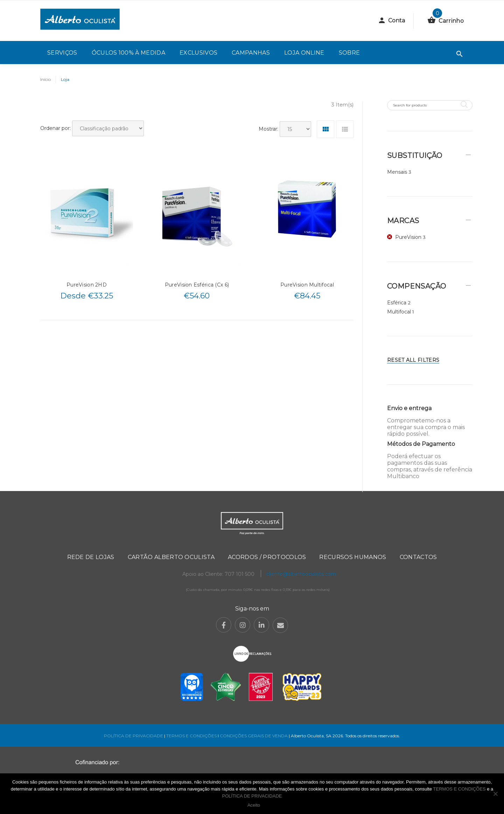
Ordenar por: (55, 128)
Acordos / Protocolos (267, 557)
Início (45, 79)
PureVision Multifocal (307, 285)
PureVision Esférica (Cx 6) (197, 285)
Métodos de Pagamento (421, 444)
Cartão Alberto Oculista (171, 557)
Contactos (418, 557)
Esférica (397, 303)
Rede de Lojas (91, 557)
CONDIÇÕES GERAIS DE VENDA (254, 736)
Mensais (397, 172)
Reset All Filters (413, 360)
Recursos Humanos (353, 557)
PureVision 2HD (87, 285)
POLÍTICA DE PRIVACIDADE (134, 736)
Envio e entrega (409, 408)
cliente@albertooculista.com (301, 574)
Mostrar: (268, 129)
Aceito (254, 805)
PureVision (408, 237)
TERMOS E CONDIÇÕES (191, 736)
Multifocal (399, 312)
